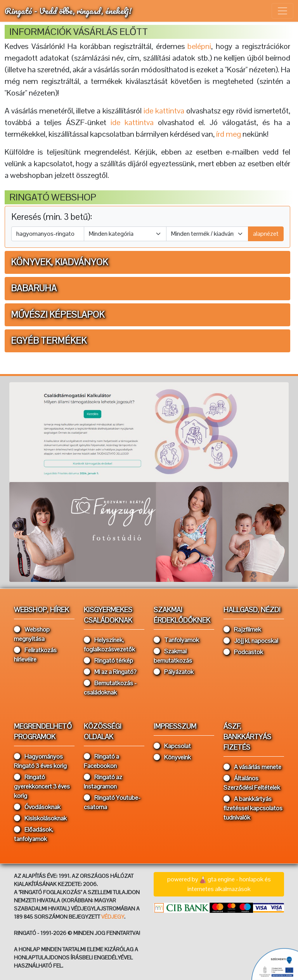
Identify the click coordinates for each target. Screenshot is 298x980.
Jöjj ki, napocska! (251, 641)
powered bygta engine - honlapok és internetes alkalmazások (219, 884)
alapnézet (266, 234)
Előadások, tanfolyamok (34, 834)
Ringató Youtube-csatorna (112, 802)
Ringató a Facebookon (101, 761)
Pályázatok (174, 672)
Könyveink (172, 757)
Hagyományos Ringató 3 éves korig (40, 761)
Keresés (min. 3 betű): (52, 217)
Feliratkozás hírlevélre (35, 655)
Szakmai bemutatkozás (173, 656)
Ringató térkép (108, 661)
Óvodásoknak (37, 807)
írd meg (229, 134)
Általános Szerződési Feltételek (252, 783)
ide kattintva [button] (164, 111)
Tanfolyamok (176, 640)
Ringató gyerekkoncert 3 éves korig (42, 786)
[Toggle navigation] (282, 11)
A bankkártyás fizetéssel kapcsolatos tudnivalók (253, 808)
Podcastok (243, 652)
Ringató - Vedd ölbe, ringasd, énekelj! (68, 11)
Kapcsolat (172, 746)
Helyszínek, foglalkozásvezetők (109, 645)
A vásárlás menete (252, 767)
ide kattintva (132, 122)
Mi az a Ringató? (110, 672)
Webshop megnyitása (32, 634)
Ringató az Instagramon (103, 782)
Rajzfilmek (242, 629)
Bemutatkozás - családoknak (110, 688)
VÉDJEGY (113, 917)
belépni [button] (199, 46)
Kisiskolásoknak (40, 818)
